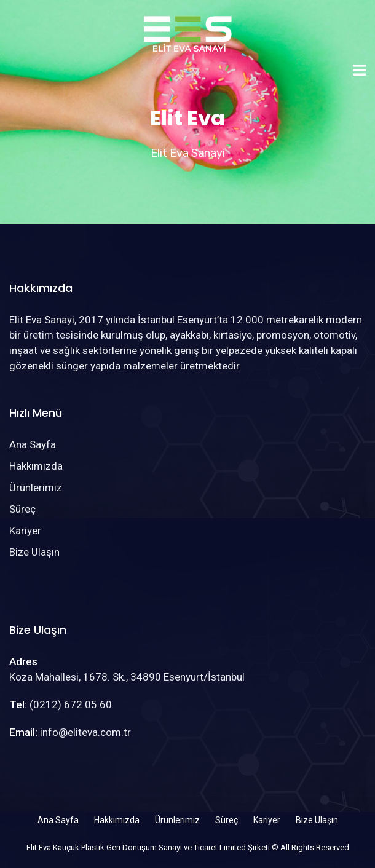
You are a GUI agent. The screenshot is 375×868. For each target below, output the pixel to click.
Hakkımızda (36, 466)
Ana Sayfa (33, 444)
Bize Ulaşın (34, 552)
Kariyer (25, 531)
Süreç (22, 509)
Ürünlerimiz (36, 487)
